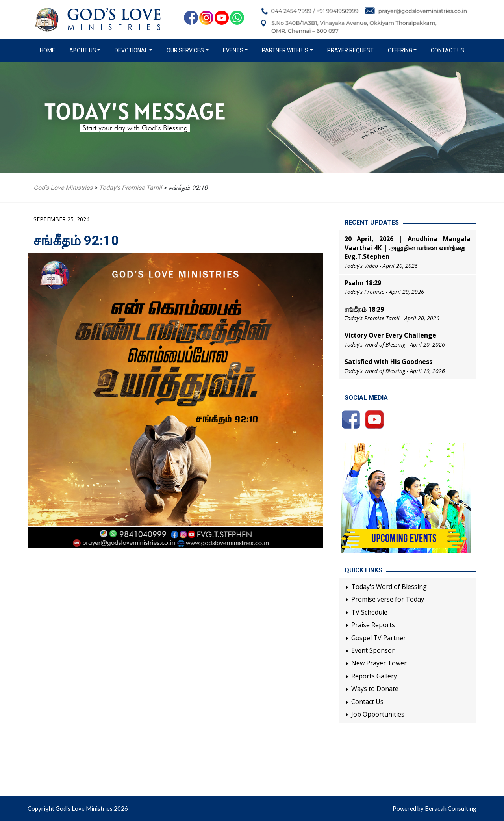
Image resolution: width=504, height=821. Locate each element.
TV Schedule (369, 612)
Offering (400, 50)
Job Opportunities (378, 714)
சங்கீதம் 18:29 (364, 309)
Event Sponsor (373, 650)
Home (49, 50)
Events (233, 50)
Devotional (131, 50)
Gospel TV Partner (379, 638)
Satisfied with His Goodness (388, 362)
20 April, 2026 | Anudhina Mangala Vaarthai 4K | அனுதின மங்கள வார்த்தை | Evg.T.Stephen (408, 248)
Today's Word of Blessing (389, 587)
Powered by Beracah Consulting (435, 808)
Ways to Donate (375, 689)
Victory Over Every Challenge (390, 335)
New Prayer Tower (379, 663)
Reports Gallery (374, 676)
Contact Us (447, 50)
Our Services (185, 50)
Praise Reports (373, 625)
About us (83, 50)
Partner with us (285, 50)
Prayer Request (350, 50)
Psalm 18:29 (363, 283)
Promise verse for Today (388, 599)
